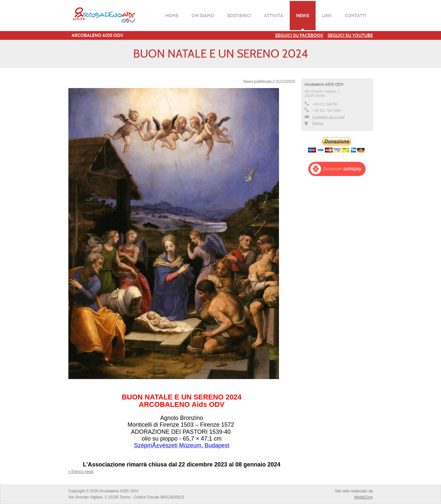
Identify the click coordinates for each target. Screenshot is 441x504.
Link (327, 16)
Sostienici (239, 16)
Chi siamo (203, 16)
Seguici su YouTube (350, 35)
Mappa (318, 123)
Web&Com (364, 497)
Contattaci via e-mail (329, 117)
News (303, 16)
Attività (274, 16)
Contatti (356, 16)
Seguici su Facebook (299, 35)
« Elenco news (81, 472)
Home (172, 16)
